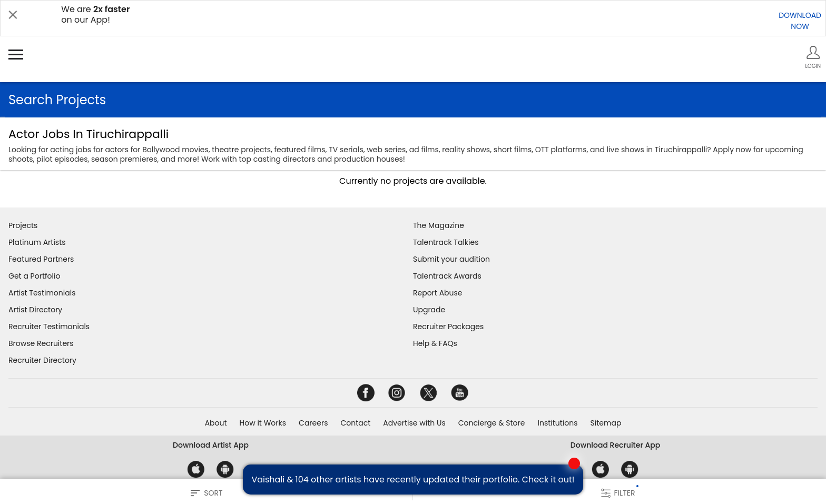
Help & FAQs (435, 343)
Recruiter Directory (42, 360)
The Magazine (439, 225)
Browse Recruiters (41, 343)
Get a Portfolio (34, 276)
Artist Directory (35, 310)
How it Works (263, 423)
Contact (355, 423)
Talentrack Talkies (446, 242)
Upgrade (429, 310)
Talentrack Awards (447, 276)
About (216, 423)
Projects (23, 225)
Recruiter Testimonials (49, 327)
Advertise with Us (414, 423)
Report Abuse (438, 293)
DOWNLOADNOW (800, 21)
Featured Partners (41, 259)
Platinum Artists (37, 242)
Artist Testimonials (42, 293)
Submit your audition (451, 259)
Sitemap (606, 423)
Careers (313, 423)
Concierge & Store (492, 423)
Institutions (557, 423)
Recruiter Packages (448, 327)
